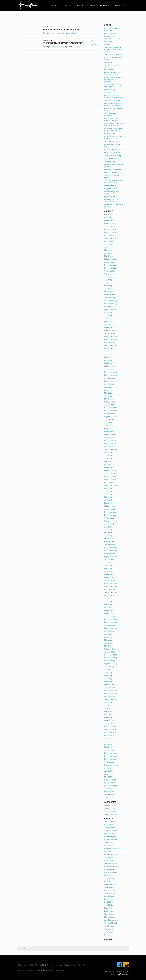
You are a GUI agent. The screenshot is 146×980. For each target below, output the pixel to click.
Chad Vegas (109, 860)
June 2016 (108, 566)
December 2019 (111, 441)
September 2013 (111, 664)
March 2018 (109, 503)
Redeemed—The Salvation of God (111, 120)
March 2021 (109, 399)
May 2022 (108, 357)
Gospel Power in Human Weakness (114, 138)
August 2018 (109, 488)
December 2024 (111, 265)
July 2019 (108, 455)
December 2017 (111, 512)
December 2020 (111, 408)
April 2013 (108, 679)
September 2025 (111, 238)
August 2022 (109, 348)
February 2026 (110, 223)
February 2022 (110, 366)
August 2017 (109, 524)
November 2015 (111, 586)
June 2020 (108, 426)
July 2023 (108, 316)
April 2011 (108, 744)
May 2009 (108, 777)
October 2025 (110, 235)
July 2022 (108, 351)
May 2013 (108, 676)
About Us (56, 5)
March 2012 (109, 717)
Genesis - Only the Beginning (112, 29)
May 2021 (108, 393)
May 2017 (108, 533)
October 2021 (110, 378)
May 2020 (108, 429)
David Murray (110, 869)
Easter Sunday (110, 33)
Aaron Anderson (111, 831)
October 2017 (110, 518)
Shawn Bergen (110, 917)
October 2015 (110, 589)
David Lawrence (111, 866)
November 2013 (111, 658)
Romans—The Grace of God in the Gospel (113, 73)
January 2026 (110, 226)
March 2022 (109, 363)
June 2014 (108, 637)
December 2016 (111, 548)
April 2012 (108, 714)
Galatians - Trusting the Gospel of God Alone (113, 130)
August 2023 (109, 313)
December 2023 (111, 301)
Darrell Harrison (110, 840)
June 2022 (108, 354)
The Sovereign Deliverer (110, 115)
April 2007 (108, 789)
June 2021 (108, 390)
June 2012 (108, 708)
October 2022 (110, 342)
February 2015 (110, 613)
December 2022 (111, 336)
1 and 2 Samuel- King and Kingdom (113, 86)
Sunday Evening (111, 808)
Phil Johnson (109, 834)
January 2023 (109, 333)
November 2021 (111, 375)
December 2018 (111, 476)
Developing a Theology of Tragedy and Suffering (113, 80)
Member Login (59, 970)
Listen (94, 41)
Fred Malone (109, 896)
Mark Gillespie (110, 884)
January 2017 (109, 545)
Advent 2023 (109, 62)
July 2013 (108, 670)
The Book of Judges (112, 142)
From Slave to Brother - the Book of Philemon (113, 105)
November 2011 (110, 729)
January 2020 (110, 438)
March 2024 (109, 292)
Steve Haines (109, 893)
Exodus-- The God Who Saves (114, 166)
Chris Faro (108, 852)
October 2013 (110, 661)
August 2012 (109, 703)
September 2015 (111, 592)
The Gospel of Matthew (114, 54)
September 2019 (111, 450)
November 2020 (111, 411)
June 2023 (108, 319)
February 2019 (110, 470)
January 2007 (110, 795)
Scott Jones (109, 887)
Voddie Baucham (111, 863)
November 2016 (111, 551)
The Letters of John (112, 101)
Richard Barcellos (111, 855)
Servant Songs (110, 90)
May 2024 (108, 286)
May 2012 (108, 711)
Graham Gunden (111, 872)
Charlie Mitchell (111, 923)
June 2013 (108, 673)
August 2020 (109, 420)
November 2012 (111, 694)
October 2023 (110, 307)
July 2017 (108, 527)
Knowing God (110, 134)
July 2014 (108, 634)
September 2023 (111, 310)
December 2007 (111, 786)
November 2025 (111, 232)
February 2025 (110, 259)
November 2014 (111, 622)
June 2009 (108, 774)
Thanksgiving (110, 162)
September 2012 (111, 700)
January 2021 (109, 405)
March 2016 (109, 575)
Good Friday (109, 93)
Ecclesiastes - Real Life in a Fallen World (113, 125)
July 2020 (108, 423)
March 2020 (109, 432)
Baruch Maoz (109, 899)
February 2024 (110, 295)
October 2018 (110, 482)
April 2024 (108, 289)
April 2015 (108, 607)
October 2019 (110, 447)
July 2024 (108, 280)
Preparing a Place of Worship (62, 30)
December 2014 (111, 619)
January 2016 (109, 580)
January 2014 (109, 652)
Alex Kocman (109, 828)
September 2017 (111, 521)
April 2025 (108, 253)
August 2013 (109, 667)
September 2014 (111, 628)
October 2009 (110, 762)
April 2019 (108, 464)
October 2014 (110, 625)
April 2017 (108, 536)
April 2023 (108, 325)
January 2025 (109, 262)
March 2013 (109, 682)
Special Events (110, 805)
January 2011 (109, 750)
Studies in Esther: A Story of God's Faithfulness (112, 67)
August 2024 (109, 277)
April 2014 (108, 643)
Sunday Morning (111, 814)
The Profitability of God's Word (63, 43)
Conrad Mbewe (110, 890)
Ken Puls (72, 33)
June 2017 (108, 530)
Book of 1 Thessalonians (114, 150)
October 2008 (110, 783)
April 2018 (108, 500)
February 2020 (110, 435)
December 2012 (111, 691)
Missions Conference (113, 170)
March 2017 (109, 539)
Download (95, 44)
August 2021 (109, 384)
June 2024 (108, 283)
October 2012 (110, 697)
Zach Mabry (109, 911)
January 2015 (109, 616)
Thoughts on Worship (113, 156)
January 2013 (109, 688)
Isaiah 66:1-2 (55, 33)
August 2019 (109, 453)
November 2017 (111, 515)
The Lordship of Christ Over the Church (113, 182)
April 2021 (108, 396)
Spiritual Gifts (110, 197)
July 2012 (108, 705)
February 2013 (110, 685)
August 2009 (109, 768)
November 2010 (111, 753)
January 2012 (109, 723)
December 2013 (111, 655)
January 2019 (109, 473)
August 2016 (109, 560)
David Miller (109, 902)
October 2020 (110, 414)
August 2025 (109, 241)
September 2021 (111, 381)
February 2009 (110, 780)
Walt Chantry (109, 914)
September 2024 (111, 274)
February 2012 (110, 720)
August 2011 (109, 735)
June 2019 (108, 458)
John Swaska (109, 878)
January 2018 (109, 509)
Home (25, 948)
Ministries (92, 5)
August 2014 (109, 631)
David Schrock (110, 837)
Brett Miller (109, 881)
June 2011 (108, 741)
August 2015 (109, 595)
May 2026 (108, 214)
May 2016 (108, 569)
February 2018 (110, 506)
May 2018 (108, 497)
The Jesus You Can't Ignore (112, 177)
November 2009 (111, 759)
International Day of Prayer (112, 146)
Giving (117, 5)
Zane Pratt (108, 908)
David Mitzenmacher (112, 849)
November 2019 (111, 444)
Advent (107, 44)
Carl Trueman (110, 846)
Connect (79, 5)
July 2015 (108, 598)
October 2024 (110, 271)
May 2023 (108, 322)
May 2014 (108, 640)
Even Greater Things (112, 173)
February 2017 (110, 542)
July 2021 (108, 387)
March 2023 (109, 328)
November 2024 (111, 268)
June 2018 (108, 494)
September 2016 (111, 557)
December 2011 (110, 726)
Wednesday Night (111, 811)
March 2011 (109, 747)
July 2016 (108, 563)
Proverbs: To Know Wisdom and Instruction (114, 97)
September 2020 (111, 417)
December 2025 (111, 229)
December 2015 (111, 583)
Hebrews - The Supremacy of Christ (112, 37)
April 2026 (108, 217)
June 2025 (108, 247)
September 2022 (111, 345)
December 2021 (111, 372)
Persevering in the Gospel (111, 193)
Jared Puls (108, 905)
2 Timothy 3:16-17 (57, 47)
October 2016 (110, 554)
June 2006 (108, 798)
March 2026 (109, 220)
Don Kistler (109, 825)
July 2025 (108, 244)
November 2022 (111, 339)
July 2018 (108, 491)
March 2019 (109, 467)
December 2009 (111, 756)
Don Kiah (108, 875)
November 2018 (111, 479)
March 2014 (109, 646)
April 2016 (108, 572)
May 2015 (108, 604)
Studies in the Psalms (113, 153)
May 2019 (108, 461)
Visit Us (68, 5)
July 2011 (108, 738)
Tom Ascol (108, 932)
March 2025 (109, 256)
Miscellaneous (110, 186)
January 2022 (109, 369)
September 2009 (111, 765)
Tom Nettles (109, 926)
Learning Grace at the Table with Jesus (113, 201)
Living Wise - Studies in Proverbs (114, 206)
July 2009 (108, 771)
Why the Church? (111, 189)
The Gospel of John (112, 159)
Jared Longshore (111, 920)
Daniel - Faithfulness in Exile (113, 58)
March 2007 (109, 792)
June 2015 (108, 601)
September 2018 (111, 485)
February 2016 (110, 578)
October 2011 (109, 732)
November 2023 (111, 304)
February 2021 (110, 402)
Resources (105, 5)
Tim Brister (77, 47)
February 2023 (110, 330)
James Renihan (110, 822)
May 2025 (108, 250)
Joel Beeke (109, 858)
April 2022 (108, 360)
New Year (108, 41)
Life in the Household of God (114, 110)
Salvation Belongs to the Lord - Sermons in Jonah (113, 49)
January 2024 (109, 298)
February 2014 (110, 649)
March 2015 (109, 610)
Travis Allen (109, 843)
